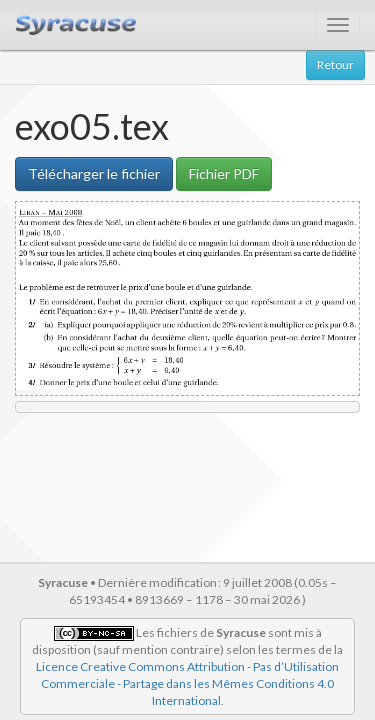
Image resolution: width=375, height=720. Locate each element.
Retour (335, 64)
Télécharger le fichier (94, 173)
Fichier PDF (224, 173)
